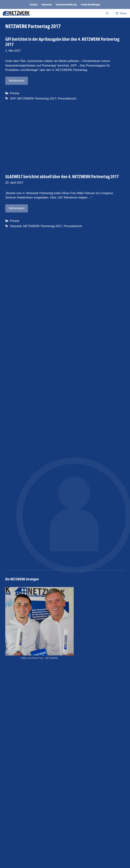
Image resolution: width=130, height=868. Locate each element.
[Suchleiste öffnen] (107, 13)
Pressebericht (67, 99)
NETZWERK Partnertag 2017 (36, 99)
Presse (14, 93)
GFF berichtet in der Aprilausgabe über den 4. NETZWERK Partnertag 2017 (62, 42)
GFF (12, 99)
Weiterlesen (16, 81)
